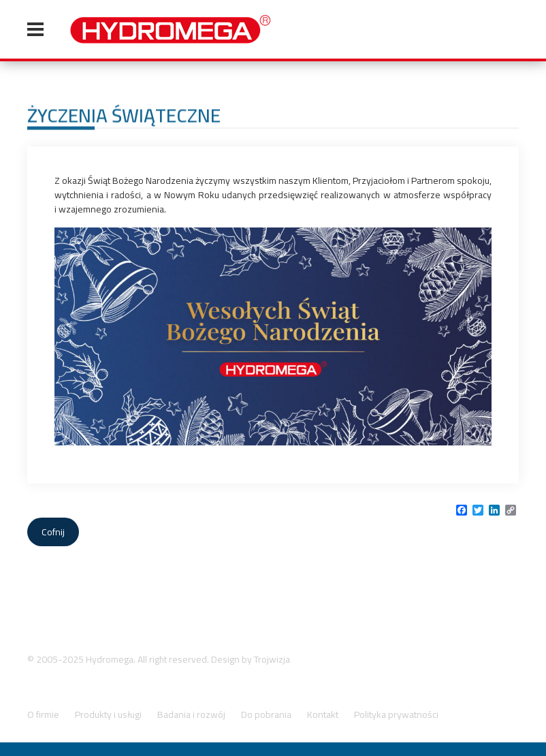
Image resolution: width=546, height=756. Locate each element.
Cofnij (53, 532)
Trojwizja (272, 659)
